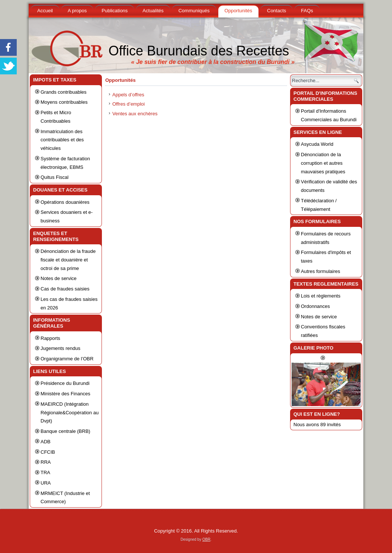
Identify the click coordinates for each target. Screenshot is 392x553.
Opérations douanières (65, 202)
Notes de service (59, 278)
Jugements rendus (60, 348)
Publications (115, 11)
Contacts (277, 11)
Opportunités (238, 11)
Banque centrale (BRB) (65, 431)
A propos (77, 11)
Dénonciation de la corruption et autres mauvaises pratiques (323, 163)
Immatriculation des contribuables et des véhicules (62, 140)
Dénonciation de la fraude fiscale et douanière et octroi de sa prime (68, 260)
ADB (46, 442)
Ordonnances (315, 306)
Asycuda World (317, 144)
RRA (46, 462)
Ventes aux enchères (135, 114)
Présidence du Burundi (65, 383)
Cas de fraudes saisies (65, 289)
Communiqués (194, 11)
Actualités (153, 11)
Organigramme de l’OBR (67, 359)
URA (46, 483)
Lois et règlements (321, 296)
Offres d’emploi (128, 104)
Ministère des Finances (65, 394)
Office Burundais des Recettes (199, 51)
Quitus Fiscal (54, 177)
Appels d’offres (128, 95)
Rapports (50, 338)
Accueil (45, 11)
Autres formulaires (320, 271)
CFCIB (48, 452)
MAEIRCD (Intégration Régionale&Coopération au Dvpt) (70, 413)
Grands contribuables (64, 92)
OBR (206, 539)
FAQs (307, 11)
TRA (45, 472)
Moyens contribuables (64, 102)
